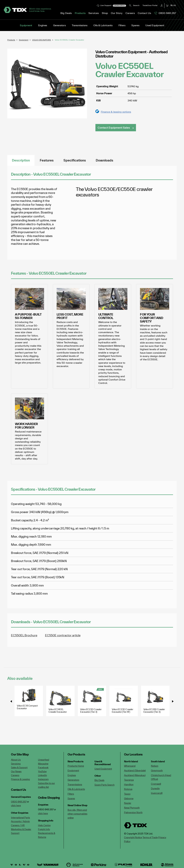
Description (21, 160)
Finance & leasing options (116, 112)
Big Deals (66, 13)
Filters (122, 25)
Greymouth (157, 770)
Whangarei (130, 766)
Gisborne (129, 798)
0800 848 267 (165, 13)
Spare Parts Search (104, 785)
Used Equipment (155, 25)
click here (16, 805)
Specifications (75, 160)
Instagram (43, 779)
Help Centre (44, 825)
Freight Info (44, 829)
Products (11, 40)
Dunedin (155, 788)
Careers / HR (18, 825)
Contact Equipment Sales (114, 128)
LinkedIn (42, 775)
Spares (135, 25)
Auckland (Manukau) (135, 775)
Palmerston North (133, 812)
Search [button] (134, 5)
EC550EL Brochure (24, 635)
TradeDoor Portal (150, 5)
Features (47, 160)
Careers (130, 13)
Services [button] (94, 13)
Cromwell (156, 784)
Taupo (127, 794)
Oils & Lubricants (103, 25)
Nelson (155, 766)
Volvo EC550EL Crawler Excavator (69, 40)
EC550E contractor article (63, 635)
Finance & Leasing (20, 779)
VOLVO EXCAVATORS (42, 40)
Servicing (16, 764)
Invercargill (157, 793)
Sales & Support (19, 767)
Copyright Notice (133, 837)
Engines (43, 25)
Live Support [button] (112, 5)
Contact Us (144, 13)
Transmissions (80, 25)
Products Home (76, 766)
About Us (16, 760)
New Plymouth (132, 808)
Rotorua (128, 789)
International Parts (20, 818)
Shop (105, 13)
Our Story (117, 13)
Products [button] (80, 13)
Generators (59, 25)
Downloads (104, 160)
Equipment (26, 25)
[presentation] (11, 701)
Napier (128, 803)
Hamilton (129, 784)
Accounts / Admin (20, 821)
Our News (16, 771)
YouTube (42, 771)
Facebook (43, 767)
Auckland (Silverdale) (135, 770)
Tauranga (129, 780)
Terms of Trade (150, 837)
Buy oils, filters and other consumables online (77, 814)
